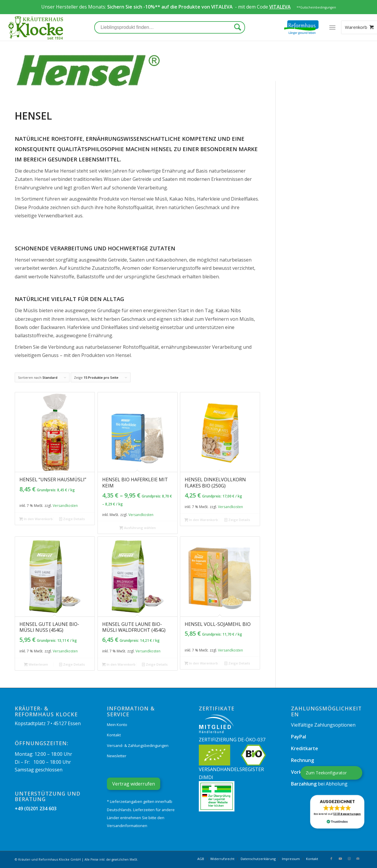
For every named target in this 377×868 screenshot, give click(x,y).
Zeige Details (72, 519)
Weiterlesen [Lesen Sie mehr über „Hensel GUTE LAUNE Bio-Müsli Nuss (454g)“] (36, 664)
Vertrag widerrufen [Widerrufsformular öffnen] (134, 784)
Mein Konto (117, 725)
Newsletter (117, 756)
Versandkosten (65, 506)
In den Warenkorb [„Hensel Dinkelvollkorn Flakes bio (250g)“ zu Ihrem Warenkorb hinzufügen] (201, 520)
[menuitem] (201, 859)
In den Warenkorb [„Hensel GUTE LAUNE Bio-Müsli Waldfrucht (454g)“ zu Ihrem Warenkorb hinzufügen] (119, 664)
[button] (337, 812)
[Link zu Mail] (358, 859)
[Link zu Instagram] (349, 859)
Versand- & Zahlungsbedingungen (138, 745)
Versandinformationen (127, 826)
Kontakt (114, 735)
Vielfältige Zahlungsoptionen (323, 725)
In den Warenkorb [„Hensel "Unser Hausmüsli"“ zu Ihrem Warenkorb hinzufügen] (36, 519)
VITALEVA (223, 7)
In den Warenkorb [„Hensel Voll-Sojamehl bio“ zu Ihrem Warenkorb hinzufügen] (201, 663)
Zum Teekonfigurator (326, 773)
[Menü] (332, 27)
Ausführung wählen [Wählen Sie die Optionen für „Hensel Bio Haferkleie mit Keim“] (138, 528)
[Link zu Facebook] (331, 859)
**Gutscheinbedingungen (316, 7)
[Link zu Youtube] (340, 859)
